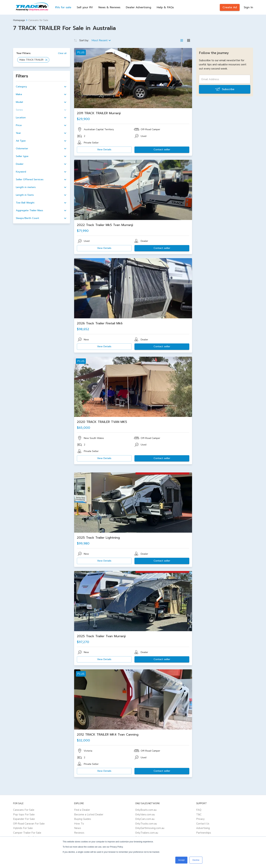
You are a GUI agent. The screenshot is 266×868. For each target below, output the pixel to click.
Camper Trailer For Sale (27, 833)
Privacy (200, 819)
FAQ (199, 810)
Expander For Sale (24, 819)
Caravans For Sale (24, 810)
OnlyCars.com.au (145, 819)
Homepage (19, 20)
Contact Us (203, 824)
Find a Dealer (82, 810)
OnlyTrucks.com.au (146, 824)
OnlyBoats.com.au (146, 810)
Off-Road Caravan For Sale (29, 824)
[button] (33, 60)
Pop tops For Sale (24, 815)
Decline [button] (196, 860)
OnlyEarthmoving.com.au (150, 828)
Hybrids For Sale (23, 828)
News (78, 828)
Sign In (248, 7)
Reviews (79, 833)
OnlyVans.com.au (145, 815)
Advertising (203, 828)
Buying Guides (83, 819)
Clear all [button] (62, 53)
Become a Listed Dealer (89, 815)
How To (79, 824)
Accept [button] (181, 860)
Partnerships (204, 833)
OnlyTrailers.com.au (147, 833)
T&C (199, 815)
